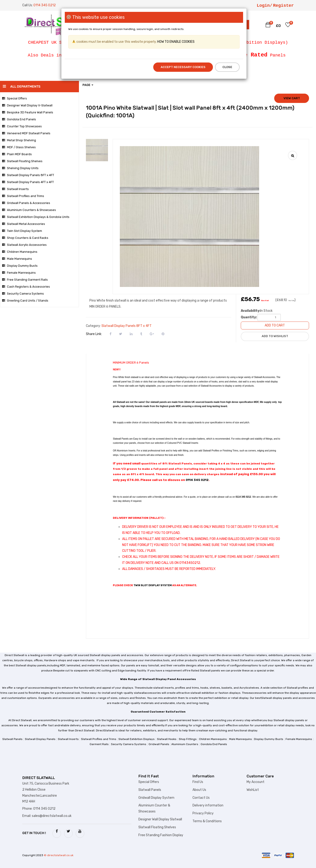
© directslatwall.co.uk (59, 855)
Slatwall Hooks (167, 739)
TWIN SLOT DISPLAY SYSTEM (153, 585)
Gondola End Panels (19, 119)
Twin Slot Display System (22, 231)
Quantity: (249, 317)
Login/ (265, 6)
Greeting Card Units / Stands (25, 301)
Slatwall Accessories (265, 377)
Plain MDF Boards (17, 154)
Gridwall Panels (159, 744)
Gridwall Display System (156, 798)
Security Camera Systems (23, 294)
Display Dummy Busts (20, 266)
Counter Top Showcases (22, 126)
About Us (199, 790)
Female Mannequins (19, 273)
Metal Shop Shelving (19, 140)
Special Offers (15, 98)
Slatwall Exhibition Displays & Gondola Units (36, 217)
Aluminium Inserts (126, 451)
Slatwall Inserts (15, 189)
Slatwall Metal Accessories (24, 224)
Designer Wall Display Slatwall (160, 819)
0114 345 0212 (197, 480)
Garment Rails (99, 744)
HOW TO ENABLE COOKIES (176, 42)
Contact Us (201, 798)
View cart (292, 98)
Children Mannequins (20, 252)
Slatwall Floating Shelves (22, 161)
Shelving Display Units (20, 168)
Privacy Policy (203, 813)
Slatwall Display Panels (40, 739)
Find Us (198, 782)
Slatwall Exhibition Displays (137, 739)
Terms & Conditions (207, 821)
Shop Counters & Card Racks (25, 238)
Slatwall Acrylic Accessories (24, 245)
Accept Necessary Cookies (183, 67)
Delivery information (208, 805)
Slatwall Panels (12, 739)
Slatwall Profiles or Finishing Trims (221, 451)
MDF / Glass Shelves (19, 147)
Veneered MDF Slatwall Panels (26, 133)
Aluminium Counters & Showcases (29, 210)
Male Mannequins (17, 259)
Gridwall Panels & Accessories (26, 203)
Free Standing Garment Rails (25, 280)
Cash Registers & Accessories (26, 287)
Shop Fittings (188, 739)
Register (283, 6)
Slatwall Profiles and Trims (23, 196)
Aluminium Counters (185, 744)
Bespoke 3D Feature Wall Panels (28, 112)
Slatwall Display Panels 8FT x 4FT (28, 175)
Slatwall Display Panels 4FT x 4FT (28, 182)
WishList (253, 790)
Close (227, 67)
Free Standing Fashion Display (161, 835)
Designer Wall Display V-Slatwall (27, 105)
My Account (256, 782)
